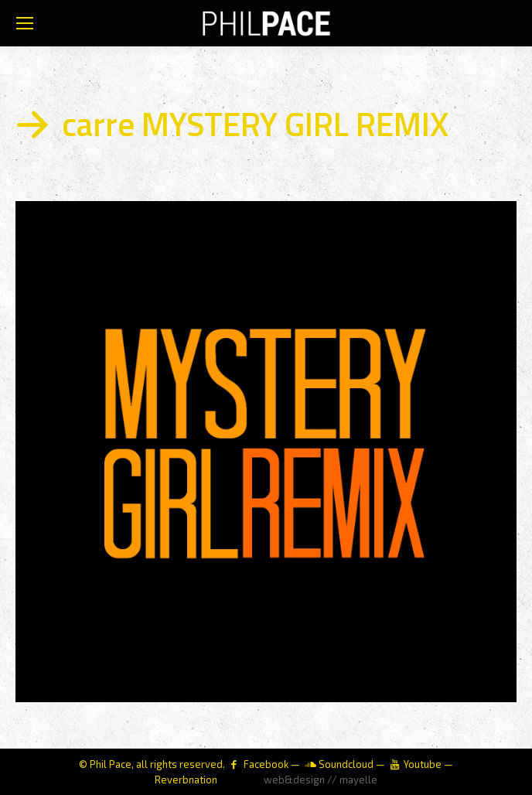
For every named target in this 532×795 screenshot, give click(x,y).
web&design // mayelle (321, 780)
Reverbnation (186, 780)
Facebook (266, 764)
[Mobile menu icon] (25, 23)
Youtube (423, 764)
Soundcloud (346, 764)
